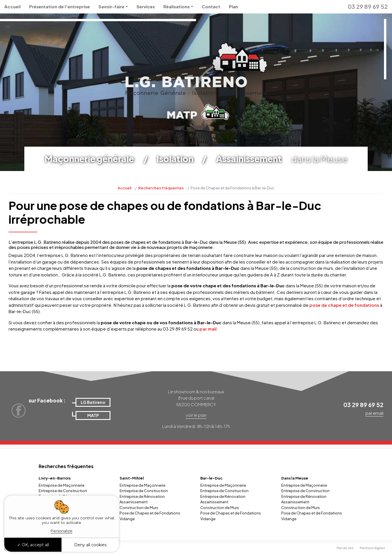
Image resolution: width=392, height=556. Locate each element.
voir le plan (196, 415)
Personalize (62, 531)
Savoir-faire (111, 6)
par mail (208, 329)
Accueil (12, 6)
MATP (93, 415)
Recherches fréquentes (161, 188)
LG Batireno (93, 402)
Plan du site (345, 548)
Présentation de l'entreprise (60, 6)
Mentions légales (372, 548)
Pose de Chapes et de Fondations (150, 513)
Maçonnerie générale (89, 159)
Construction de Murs (139, 508)
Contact (211, 6)
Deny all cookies (90, 545)
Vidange (127, 519)
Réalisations (177, 6)
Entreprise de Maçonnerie (62, 485)
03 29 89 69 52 (368, 6)
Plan (233, 6)
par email (374, 413)
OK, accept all (33, 545)
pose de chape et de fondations (344, 305)
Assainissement (134, 502)
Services (146, 6)
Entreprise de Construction (63, 491)
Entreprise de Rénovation (142, 496)
